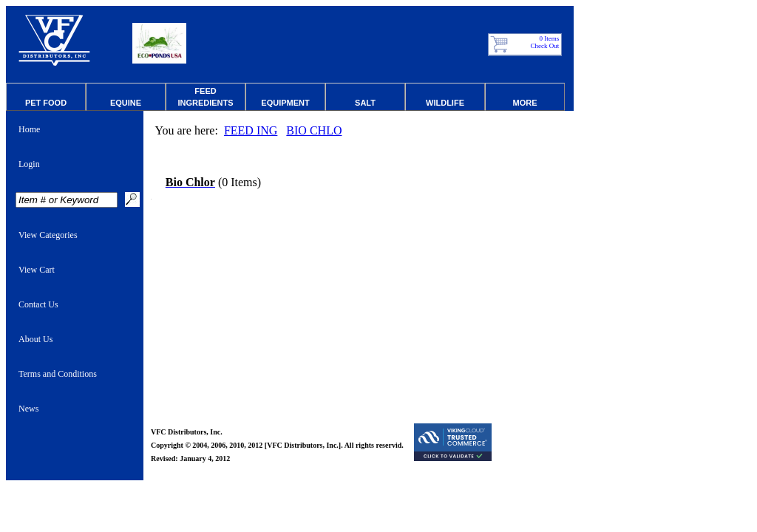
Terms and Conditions (58, 374)
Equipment (285, 103)
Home (29, 129)
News (28, 409)
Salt (365, 103)
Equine (126, 103)
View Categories (48, 235)
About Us (35, 339)
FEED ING (251, 130)
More (525, 103)
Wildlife (445, 103)
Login (29, 164)
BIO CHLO (314, 130)
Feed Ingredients (205, 97)
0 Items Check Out (545, 42)
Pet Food (46, 103)
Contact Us (38, 304)
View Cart (37, 270)
